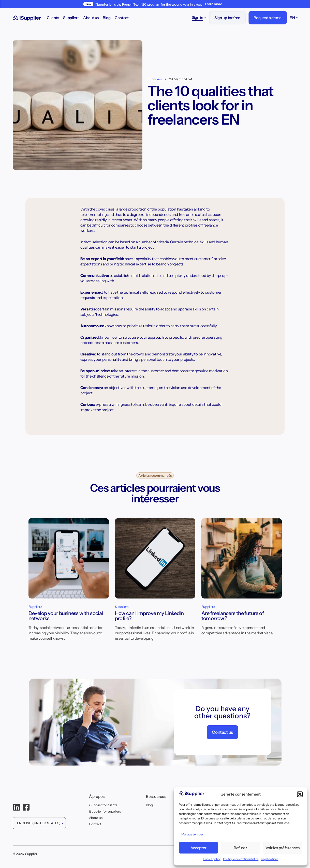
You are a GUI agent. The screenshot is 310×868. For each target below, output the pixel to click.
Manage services (193, 834)
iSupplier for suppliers (105, 811)
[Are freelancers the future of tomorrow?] (242, 561)
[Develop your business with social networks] (69, 561)
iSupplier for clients (103, 805)
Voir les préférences (283, 848)
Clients (53, 18)
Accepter (198, 848)
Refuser (240, 848)
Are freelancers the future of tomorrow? (233, 616)
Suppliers (71, 18)
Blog (107, 18)
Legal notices (270, 859)
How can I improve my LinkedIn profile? (149, 616)
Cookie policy (212, 859)
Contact (122, 18)
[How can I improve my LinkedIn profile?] (155, 561)
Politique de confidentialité (241, 859)
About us (91, 18)
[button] (300, 794)
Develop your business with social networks (66, 616)
